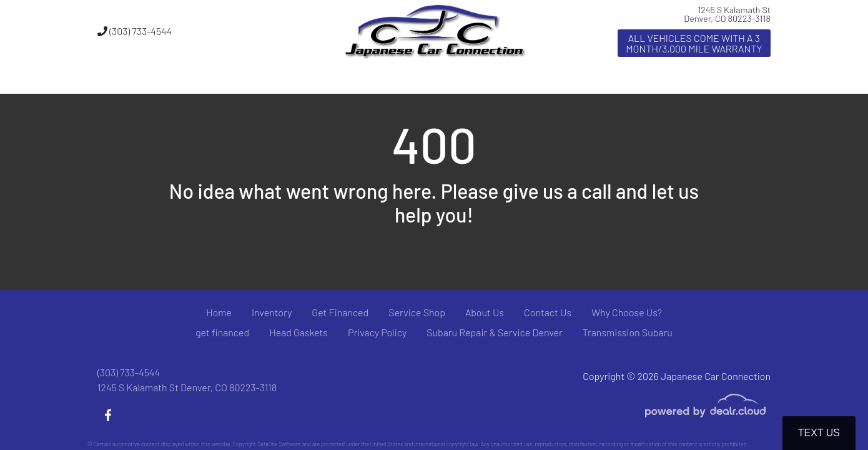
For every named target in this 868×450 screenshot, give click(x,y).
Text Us (819, 433)
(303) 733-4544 (135, 31)
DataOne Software (279, 444)
